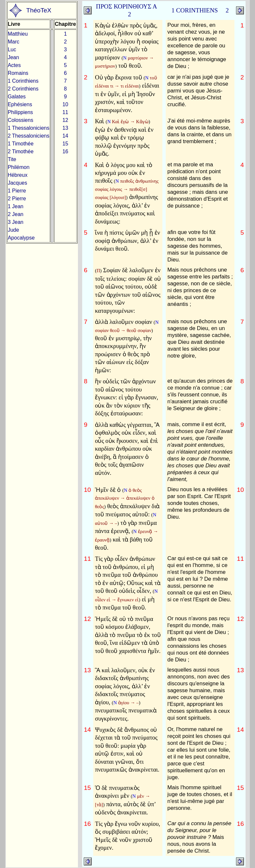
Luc (12, 50)
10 (65, 104)
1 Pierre (17, 191)
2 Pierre (17, 199)
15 (65, 144)
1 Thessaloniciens (29, 128)
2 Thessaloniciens (29, 136)
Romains (18, 73)
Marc (14, 42)
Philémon (19, 167)
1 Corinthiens (23, 81)
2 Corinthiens (23, 89)
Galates (17, 97)
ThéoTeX (39, 10)
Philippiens (20, 112)
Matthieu (18, 34)
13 (65, 128)
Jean (14, 57)
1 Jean (16, 206)
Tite (12, 159)
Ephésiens (20, 104)
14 (65, 136)
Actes (14, 65)
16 (65, 151)
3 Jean (16, 222)
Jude (14, 230)
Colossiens (21, 120)
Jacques (18, 183)
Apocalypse (21, 238)
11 (65, 112)
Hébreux (18, 175)
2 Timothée (21, 151)
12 (65, 120)
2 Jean (16, 214)
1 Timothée (21, 144)
